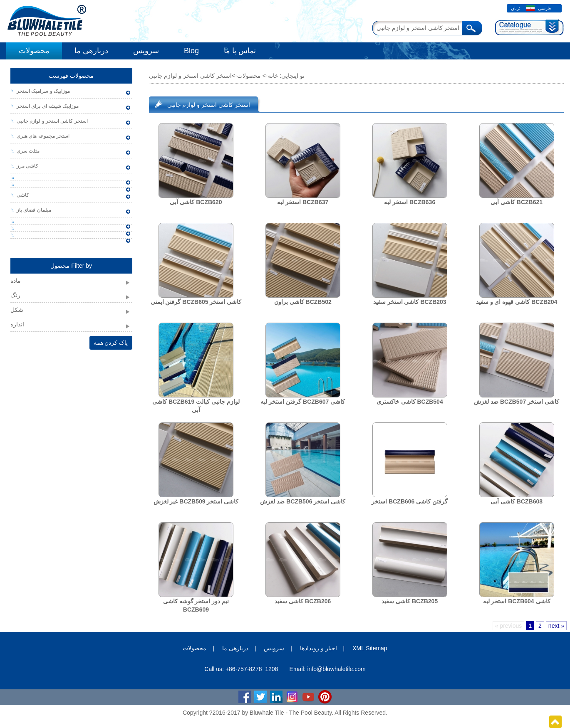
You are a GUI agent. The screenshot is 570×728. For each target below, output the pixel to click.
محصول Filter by (71, 266)
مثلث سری (28, 151)
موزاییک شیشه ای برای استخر (48, 106)
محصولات (34, 51)
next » (556, 626)
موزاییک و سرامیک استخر (43, 91)
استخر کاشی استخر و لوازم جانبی (52, 121)
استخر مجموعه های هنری (43, 136)
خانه (273, 76)
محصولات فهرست (71, 76)
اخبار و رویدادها (318, 648)
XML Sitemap (370, 648)
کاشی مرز (27, 166)
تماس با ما (240, 51)
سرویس (146, 51)
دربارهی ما (91, 51)
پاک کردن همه (111, 343)
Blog (191, 51)
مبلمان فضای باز (34, 210)
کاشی (23, 195)
